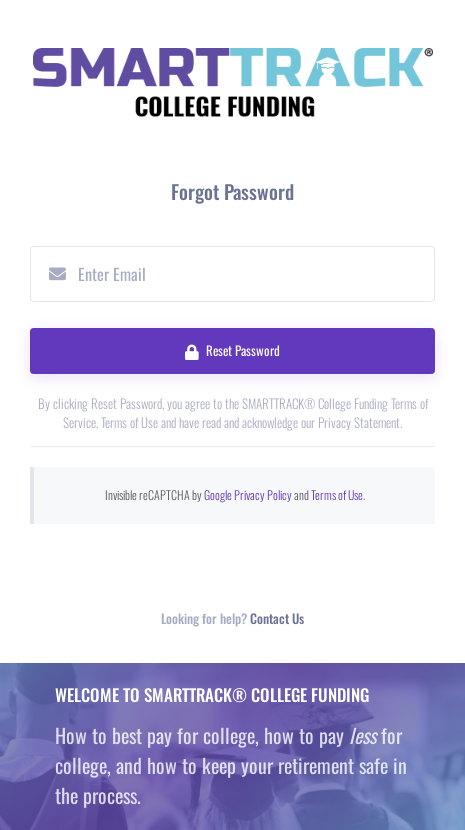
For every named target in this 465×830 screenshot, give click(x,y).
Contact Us (277, 618)
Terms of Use (337, 494)
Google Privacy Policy (248, 494)
